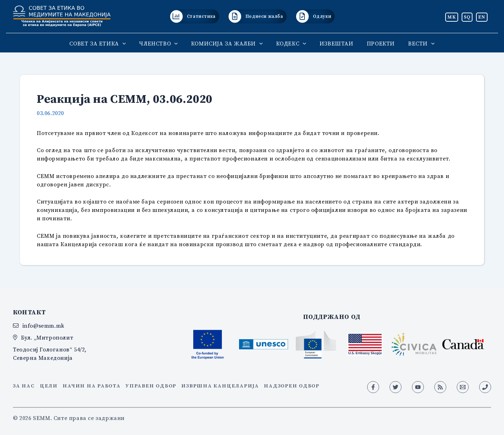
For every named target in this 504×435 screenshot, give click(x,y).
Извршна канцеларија (220, 386)
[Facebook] (373, 387)
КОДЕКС (291, 43)
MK (451, 17)
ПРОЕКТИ (377, 43)
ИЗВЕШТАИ (334, 43)
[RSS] (440, 387)
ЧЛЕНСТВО (162, 43)
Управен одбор (151, 386)
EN (482, 17)
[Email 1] (463, 387)
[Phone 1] (485, 387)
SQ (467, 17)
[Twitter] (395, 387)
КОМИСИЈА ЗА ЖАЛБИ (229, 43)
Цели (49, 386)
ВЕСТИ (415, 43)
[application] (129, 43)
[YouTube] (418, 387)
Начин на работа (92, 386)
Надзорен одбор (292, 386)
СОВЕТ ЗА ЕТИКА (104, 43)
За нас (24, 386)
